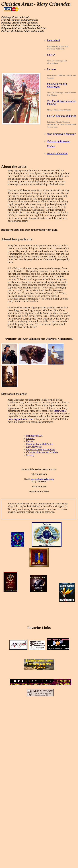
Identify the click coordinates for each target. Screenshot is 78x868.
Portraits (30, 438)
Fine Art (30, 441)
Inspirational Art (34, 436)
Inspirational (60, 411)
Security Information (57, 154)
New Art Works (34, 447)
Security (30, 455)
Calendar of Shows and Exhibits (42, 452)
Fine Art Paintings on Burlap (40, 450)
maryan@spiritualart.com (21, 419)
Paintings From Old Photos (40, 444)
